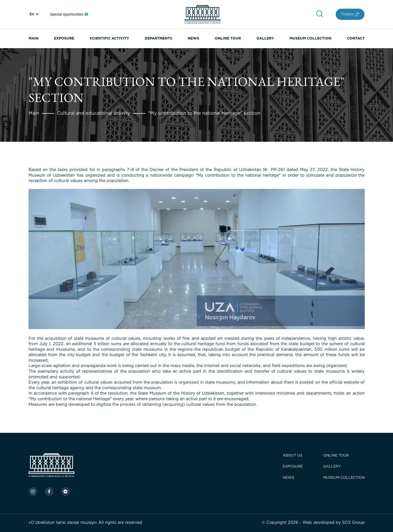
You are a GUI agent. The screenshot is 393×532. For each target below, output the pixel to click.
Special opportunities (69, 14)
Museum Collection (310, 38)
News (288, 478)
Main (34, 113)
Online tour (336, 456)
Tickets (350, 14)
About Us (293, 456)
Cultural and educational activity (94, 113)
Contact (356, 38)
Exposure (293, 466)
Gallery (332, 466)
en (32, 14)
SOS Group (353, 523)
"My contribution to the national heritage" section (204, 113)
